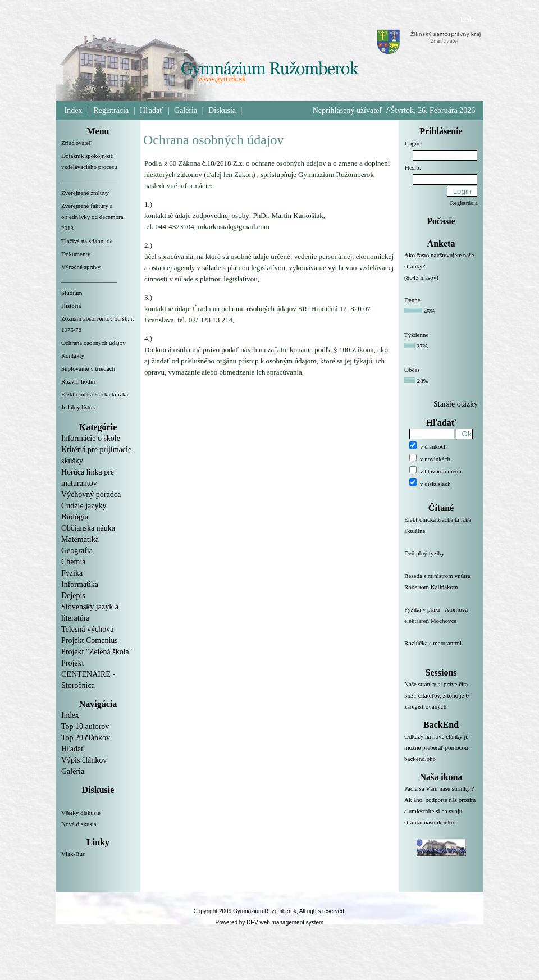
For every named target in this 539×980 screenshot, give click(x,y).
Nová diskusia (79, 824)
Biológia (75, 517)
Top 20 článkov (86, 738)
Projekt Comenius (90, 641)
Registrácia (111, 110)
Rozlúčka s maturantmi (441, 650)
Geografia (77, 551)
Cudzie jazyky (84, 506)
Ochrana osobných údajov (93, 343)
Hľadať (151, 110)
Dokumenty (76, 254)
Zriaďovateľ (76, 143)
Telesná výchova (87, 629)
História (71, 306)
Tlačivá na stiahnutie (87, 241)
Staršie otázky (456, 404)
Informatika (80, 584)
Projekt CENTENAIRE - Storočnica (88, 674)
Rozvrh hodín (78, 381)
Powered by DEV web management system (270, 922)
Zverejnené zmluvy (85, 193)
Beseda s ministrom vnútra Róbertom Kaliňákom (441, 588)
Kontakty (73, 355)
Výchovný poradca (91, 494)
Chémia (74, 562)
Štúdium (72, 293)
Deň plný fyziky (441, 560)
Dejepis (73, 596)
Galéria (186, 110)
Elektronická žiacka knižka (95, 394)
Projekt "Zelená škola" (97, 652)
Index (74, 110)
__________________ (89, 180)
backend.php (420, 759)
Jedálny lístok (78, 407)
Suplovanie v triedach (88, 368)
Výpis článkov (84, 760)
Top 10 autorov (85, 726)
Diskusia (222, 110)
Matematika (80, 539)
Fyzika (72, 573)
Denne (412, 300)
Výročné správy (81, 267)
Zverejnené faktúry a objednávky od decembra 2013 (92, 217)
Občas (412, 370)
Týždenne (416, 335)
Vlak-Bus (73, 854)
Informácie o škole (91, 438)
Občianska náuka (88, 528)
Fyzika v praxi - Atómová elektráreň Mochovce (441, 622)
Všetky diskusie (81, 813)
